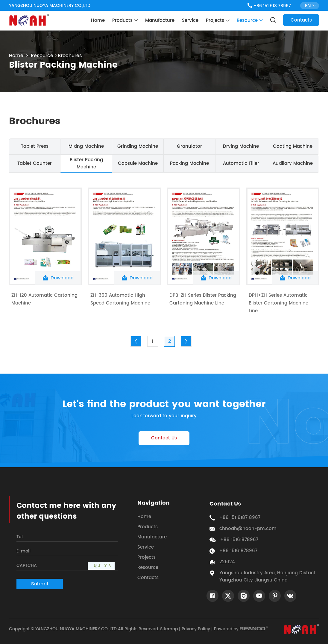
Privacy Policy (196, 629)
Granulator (189, 146)
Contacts (301, 20)
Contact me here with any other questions (66, 511)
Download (58, 278)
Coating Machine (293, 146)
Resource (250, 21)
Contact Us (164, 438)
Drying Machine (241, 146)
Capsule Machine (138, 163)
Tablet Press (35, 146)
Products (125, 21)
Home (98, 20)
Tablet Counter (35, 163)
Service (190, 20)
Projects (218, 21)
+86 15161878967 (238, 551)
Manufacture (160, 20)
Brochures (70, 55)
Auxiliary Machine (293, 163)
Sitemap (169, 629)
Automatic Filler (241, 163)
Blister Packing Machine (86, 163)
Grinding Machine (138, 146)
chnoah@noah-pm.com (248, 529)
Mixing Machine (86, 146)
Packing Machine (189, 163)
